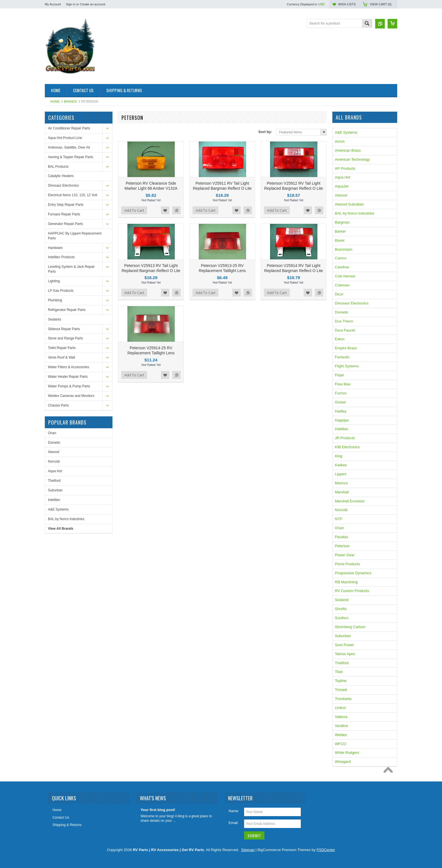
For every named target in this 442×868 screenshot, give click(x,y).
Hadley (341, 411)
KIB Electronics (347, 447)
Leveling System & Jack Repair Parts (71, 269)
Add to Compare (176, 210)
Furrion (341, 393)
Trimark (341, 690)
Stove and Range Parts (65, 338)
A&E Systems (58, 509)
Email (233, 823)
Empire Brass (346, 348)
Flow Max (343, 384)
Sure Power (344, 645)
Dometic (54, 443)
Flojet (339, 375)
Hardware (55, 248)
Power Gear (345, 555)
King (339, 456)
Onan (52, 433)
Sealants (55, 319)
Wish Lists (347, 4)
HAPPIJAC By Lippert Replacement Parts (75, 236)
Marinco (341, 483)
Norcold (54, 461)
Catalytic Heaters (61, 176)
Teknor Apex (345, 654)
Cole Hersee (345, 276)
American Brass (348, 150)
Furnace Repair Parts (64, 214)
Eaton (340, 339)
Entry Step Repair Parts (66, 205)
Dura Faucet (345, 330)
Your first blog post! (158, 810)
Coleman (342, 285)
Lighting (54, 281)
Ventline (341, 726)
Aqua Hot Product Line (65, 138)
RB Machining (346, 582)
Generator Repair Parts (65, 224)
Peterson (342, 546)
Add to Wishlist (165, 210)
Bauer (340, 240)
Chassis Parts (58, 405)
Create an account (92, 4)
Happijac (342, 420)
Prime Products (347, 564)
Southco (342, 618)
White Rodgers (347, 753)
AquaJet (342, 186)
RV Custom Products (352, 591)
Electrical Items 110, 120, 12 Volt (73, 195)
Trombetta (343, 699)
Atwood (54, 452)
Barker (340, 231)
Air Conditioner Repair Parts (69, 128)
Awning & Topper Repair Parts (70, 157)
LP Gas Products (61, 291)
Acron (340, 141)
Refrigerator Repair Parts (67, 310)
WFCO (341, 744)
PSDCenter (326, 850)
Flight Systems (347, 366)
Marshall (342, 492)
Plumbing (55, 300)
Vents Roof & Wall (61, 357)
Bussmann (343, 249)
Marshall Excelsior (350, 501)
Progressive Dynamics (353, 573)
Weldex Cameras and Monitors (71, 396)
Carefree (342, 267)
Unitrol (340, 708)
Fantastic (342, 357)
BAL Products (58, 167)
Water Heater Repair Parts (68, 377)
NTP (339, 519)
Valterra (341, 717)
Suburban (55, 490)
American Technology (352, 159)
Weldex (341, 735)
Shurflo (341, 609)
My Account (53, 4)
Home (55, 101)
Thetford (54, 481)
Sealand (342, 600)
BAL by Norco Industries (66, 519)
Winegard (343, 762)
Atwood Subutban (349, 204)
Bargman (342, 222)
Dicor (339, 294)
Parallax (342, 537)
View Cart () (381, 4)
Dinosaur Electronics (63, 185)
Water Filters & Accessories (68, 367)
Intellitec (54, 500)
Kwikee (341, 465)
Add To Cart (134, 210)
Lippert (341, 474)
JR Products (345, 438)
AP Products (345, 168)
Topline (341, 681)
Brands (70, 101)
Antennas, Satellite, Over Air (69, 147)
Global (340, 402)
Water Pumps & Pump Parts (69, 386)
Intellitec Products (61, 257)
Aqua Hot (55, 471)
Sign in (71, 4)
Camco (341, 258)
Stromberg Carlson (350, 627)
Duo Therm (344, 321)
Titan (339, 672)
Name (234, 811)
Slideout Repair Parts (64, 329)
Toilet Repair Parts (62, 348)
